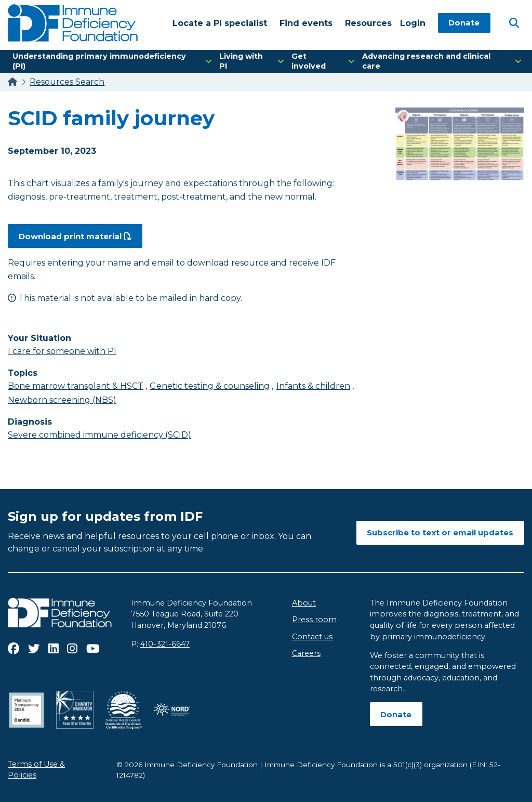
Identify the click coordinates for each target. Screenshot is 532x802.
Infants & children (313, 386)
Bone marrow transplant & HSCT (76, 386)
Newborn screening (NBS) (62, 400)
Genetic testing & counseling (210, 386)
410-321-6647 (165, 644)
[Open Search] (514, 22)
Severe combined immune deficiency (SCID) (99, 435)
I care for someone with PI (62, 351)
